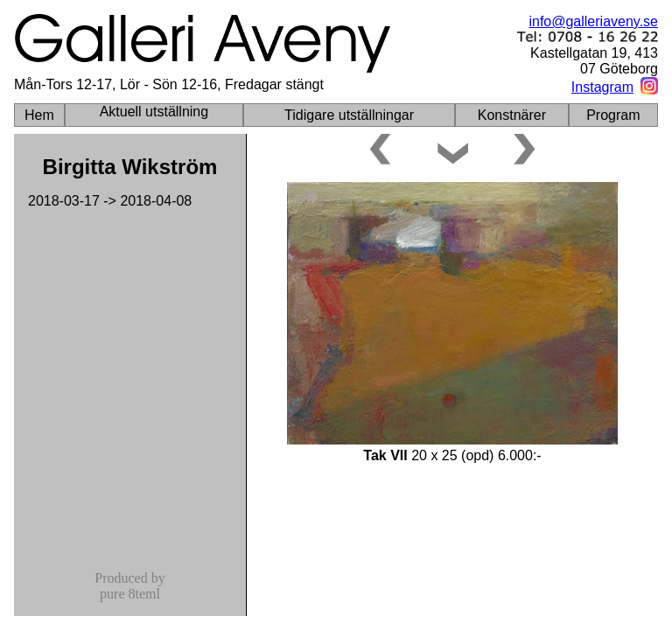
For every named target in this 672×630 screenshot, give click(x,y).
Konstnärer (512, 115)
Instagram (602, 87)
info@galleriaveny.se (593, 21)
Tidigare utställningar (349, 115)
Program (613, 115)
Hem (39, 115)
